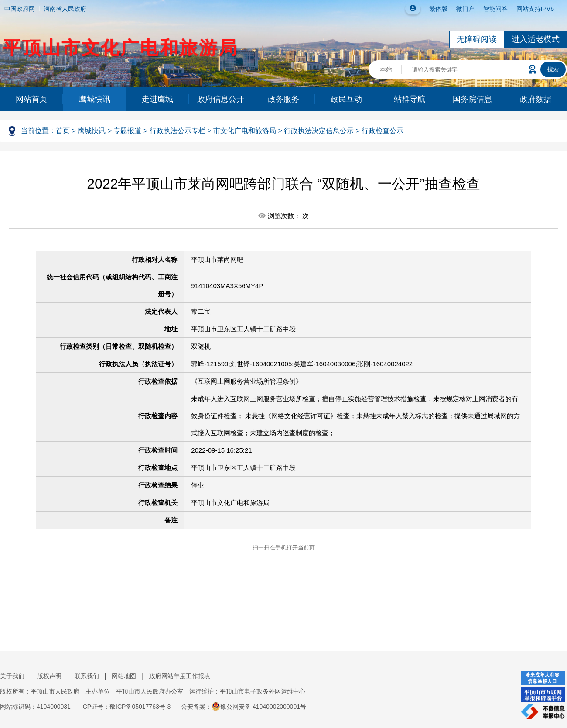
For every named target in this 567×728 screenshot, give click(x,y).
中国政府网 (20, 9)
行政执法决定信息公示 (319, 131)
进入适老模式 (536, 39)
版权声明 (49, 676)
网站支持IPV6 (535, 9)
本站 (386, 69)
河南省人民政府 (65, 9)
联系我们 (87, 676)
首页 (63, 131)
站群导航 (410, 99)
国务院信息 (472, 99)
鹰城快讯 (95, 99)
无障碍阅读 (477, 39)
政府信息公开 (221, 99)
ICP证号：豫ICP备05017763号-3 (126, 707)
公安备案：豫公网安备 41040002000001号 (244, 707)
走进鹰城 (157, 99)
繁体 (435, 9)
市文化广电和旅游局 (245, 131)
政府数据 (536, 99)
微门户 (465, 9)
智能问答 (495, 9)
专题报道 (127, 131)
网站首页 (31, 99)
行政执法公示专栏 (178, 131)
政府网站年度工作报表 (180, 676)
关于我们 (12, 676)
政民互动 (346, 99)
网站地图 (124, 676)
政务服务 (283, 99)
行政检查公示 (383, 131)
